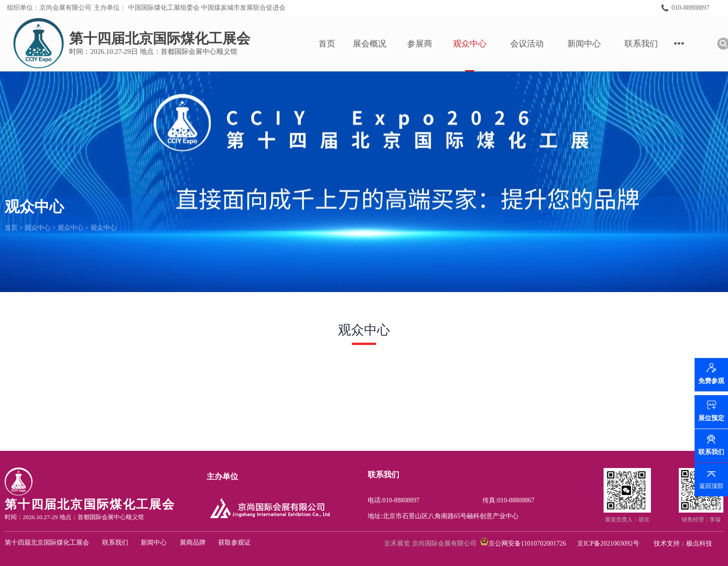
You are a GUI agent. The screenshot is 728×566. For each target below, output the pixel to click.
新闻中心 (592, 44)
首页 (335, 44)
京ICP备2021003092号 (608, 543)
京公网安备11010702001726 (527, 543)
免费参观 (711, 384)
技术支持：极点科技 (683, 543)
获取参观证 (234, 543)
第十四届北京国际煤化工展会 (47, 543)
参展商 (428, 44)
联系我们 (649, 44)
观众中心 (478, 44)
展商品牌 (193, 543)
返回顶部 (711, 486)
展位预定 (711, 418)
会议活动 (535, 44)
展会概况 (377, 44)
